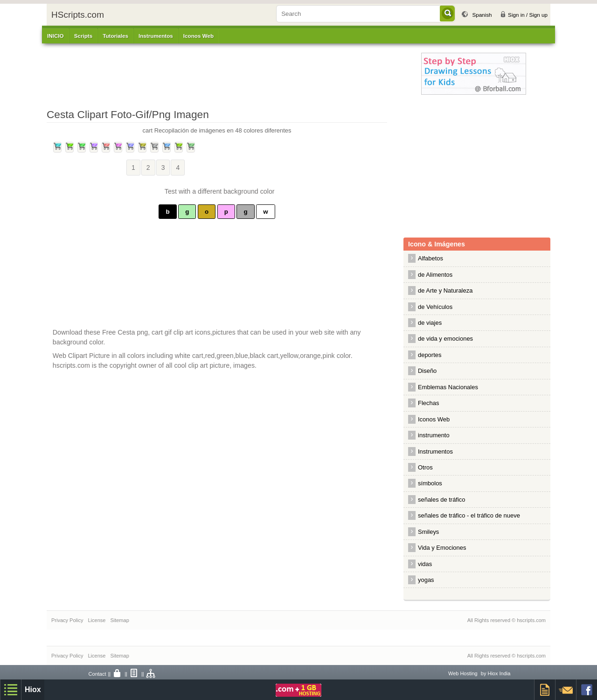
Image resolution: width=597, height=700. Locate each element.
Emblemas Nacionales (448, 387)
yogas (426, 580)
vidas (425, 564)
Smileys (428, 532)
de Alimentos (435, 275)
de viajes (430, 323)
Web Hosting (463, 673)
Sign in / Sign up (528, 15)
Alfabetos (430, 258)
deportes (430, 355)
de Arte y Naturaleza (445, 290)
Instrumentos (435, 451)
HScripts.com (78, 15)
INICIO (56, 36)
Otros (425, 467)
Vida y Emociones (442, 548)
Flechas (428, 403)
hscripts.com (531, 620)
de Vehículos (435, 307)
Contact (97, 674)
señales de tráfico (442, 500)
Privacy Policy (67, 620)
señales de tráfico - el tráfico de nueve (469, 515)
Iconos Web (198, 36)
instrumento (434, 435)
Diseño (427, 371)
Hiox (33, 689)
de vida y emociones (445, 339)
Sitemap (119, 620)
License (97, 620)
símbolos (430, 483)
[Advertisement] (240, 74)
